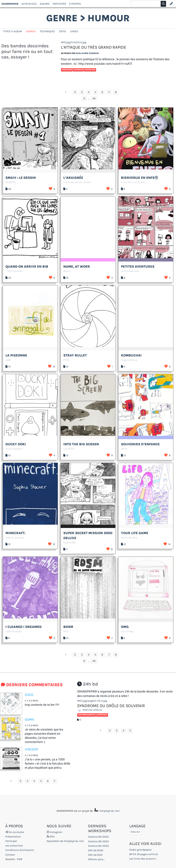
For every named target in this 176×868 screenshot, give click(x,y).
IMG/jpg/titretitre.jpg (74, 42)
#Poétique (102, 715)
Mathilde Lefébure (90, 710)
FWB (20, 859)
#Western (67, 70)
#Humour (78, 70)
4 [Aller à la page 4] (89, 92)
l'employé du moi (107, 811)
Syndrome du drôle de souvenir (111, 706)
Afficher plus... (96, 859)
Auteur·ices (29, 4)
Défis (62, 31)
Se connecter (15, 832)
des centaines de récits (92, 696)
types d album (12, 31)
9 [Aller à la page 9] (84, 98)
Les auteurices (14, 846)
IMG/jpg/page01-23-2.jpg (92, 701)
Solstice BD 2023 (98, 846)
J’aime (51, 189)
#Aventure (90, 70)
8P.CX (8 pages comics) (144, 854)
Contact (10, 855)
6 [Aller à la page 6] (102, 92)
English (135, 832)
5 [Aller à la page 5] (95, 92)
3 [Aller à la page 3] (82, 92)
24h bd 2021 (95, 855)
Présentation (13, 837)
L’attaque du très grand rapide (93, 47)
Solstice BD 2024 (98, 841)
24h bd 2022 (96, 850)
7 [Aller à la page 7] (109, 92)
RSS (51, 837)
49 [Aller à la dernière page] (94, 98)
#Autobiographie (87, 715)
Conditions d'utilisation (20, 850)
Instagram (55, 832)
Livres (74, 31)
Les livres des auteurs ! (143, 859)
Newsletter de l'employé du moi (65, 841)
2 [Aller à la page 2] (75, 92)
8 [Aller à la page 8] (116, 92)
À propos (75, 4)
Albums (45, 4)
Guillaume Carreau (88, 53)
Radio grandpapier (141, 850)
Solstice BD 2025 (98, 837)
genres (31, 31)
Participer (59, 4)
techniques (47, 31)
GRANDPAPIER (10, 4)
